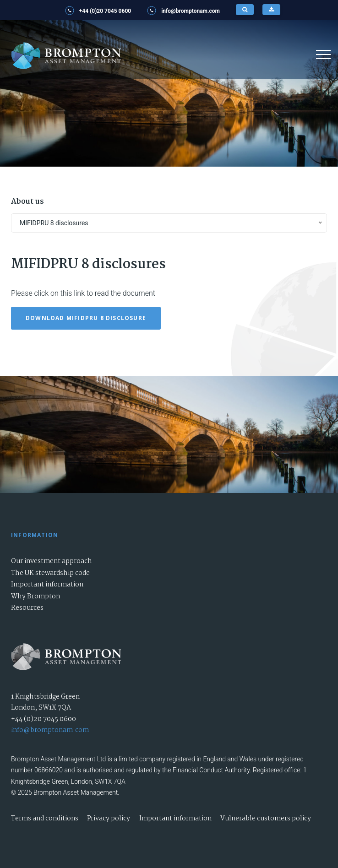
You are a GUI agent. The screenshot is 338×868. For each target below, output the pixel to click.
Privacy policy (109, 819)
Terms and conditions (45, 819)
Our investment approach (52, 561)
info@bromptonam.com (50, 730)
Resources (27, 608)
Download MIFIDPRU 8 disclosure (86, 318)
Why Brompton (35, 597)
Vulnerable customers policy (266, 819)
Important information (47, 585)
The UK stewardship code (50, 573)
